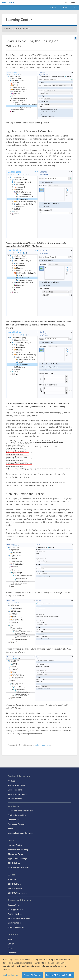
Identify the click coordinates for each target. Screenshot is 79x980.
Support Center (15, 905)
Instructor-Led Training (18, 850)
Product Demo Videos (17, 815)
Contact (65, 8)
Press (10, 948)
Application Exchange (17, 858)
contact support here (42, 745)
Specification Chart (16, 785)
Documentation (15, 923)
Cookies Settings (10, 975)
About (10, 939)
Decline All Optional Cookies (60, 975)
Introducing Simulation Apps (20, 833)
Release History (15, 799)
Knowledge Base (15, 914)
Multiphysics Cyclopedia (19, 867)
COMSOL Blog (14, 863)
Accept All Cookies (32, 975)
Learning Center (15, 845)
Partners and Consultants (19, 918)
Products (12, 781)
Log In (53, 8)
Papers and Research (17, 824)
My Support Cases (16, 909)
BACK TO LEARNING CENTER (18, 29)
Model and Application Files (20, 811)
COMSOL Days (14, 884)
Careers (11, 944)
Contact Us (13, 953)
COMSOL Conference (17, 893)
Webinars (12, 879)
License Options (15, 790)
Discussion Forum (16, 854)
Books (10, 829)
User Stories (13, 820)
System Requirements (17, 794)
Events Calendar (15, 888)
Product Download (16, 927)
